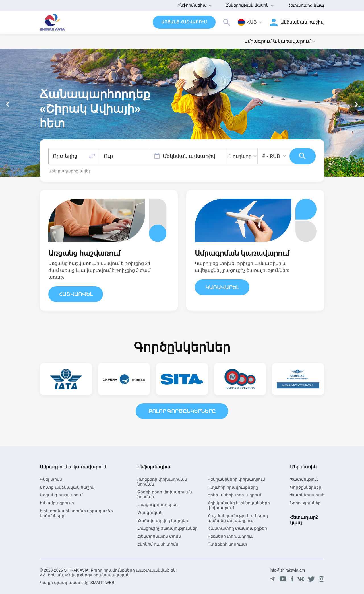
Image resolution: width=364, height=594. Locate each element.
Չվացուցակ (150, 513)
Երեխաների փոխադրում (234, 495)
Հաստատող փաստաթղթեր (237, 528)
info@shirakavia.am (287, 570)
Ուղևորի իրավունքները (233, 487)
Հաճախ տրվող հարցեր (163, 521)
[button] (356, 104)
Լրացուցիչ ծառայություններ (167, 528)
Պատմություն (304, 479)
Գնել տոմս (51, 479)
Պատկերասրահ (307, 495)
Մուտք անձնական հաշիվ (67, 487)
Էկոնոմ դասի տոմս (158, 544)
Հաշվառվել (76, 294)
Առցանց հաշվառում (184, 22)
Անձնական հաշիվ (302, 22)
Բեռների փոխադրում (230, 536)
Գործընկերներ (306, 487)
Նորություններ (305, 503)
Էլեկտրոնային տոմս (159, 536)
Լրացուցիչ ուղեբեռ (158, 505)
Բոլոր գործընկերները (182, 411)
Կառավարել (222, 287)
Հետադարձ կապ (306, 5)
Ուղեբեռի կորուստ (227, 544)
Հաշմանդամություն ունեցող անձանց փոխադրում (238, 518)
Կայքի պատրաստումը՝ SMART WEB (77, 583)
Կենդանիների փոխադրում (236, 479)
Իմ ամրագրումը (57, 503)
